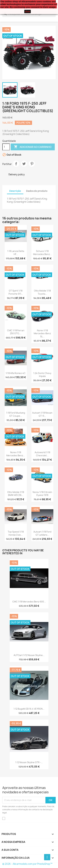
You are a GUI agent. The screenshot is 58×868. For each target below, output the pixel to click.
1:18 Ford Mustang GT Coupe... (16, 414)
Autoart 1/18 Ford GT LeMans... (42, 533)
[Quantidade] (6, 147)
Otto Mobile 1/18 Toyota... (42, 292)
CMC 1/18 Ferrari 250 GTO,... (16, 332)
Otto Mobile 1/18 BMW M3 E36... (16, 494)
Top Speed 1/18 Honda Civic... (16, 533)
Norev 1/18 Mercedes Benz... (16, 454)
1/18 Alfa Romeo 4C (16, 373)
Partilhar (16, 164)
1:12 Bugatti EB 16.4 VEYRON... (29, 709)
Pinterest (32, 164)
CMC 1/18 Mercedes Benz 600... (29, 602)
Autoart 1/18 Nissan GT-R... (42, 414)
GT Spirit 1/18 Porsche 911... (16, 292)
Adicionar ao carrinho (33, 147)
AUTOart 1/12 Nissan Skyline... (29, 655)
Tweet (24, 164)
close (28, 11)
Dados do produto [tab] (37, 191)
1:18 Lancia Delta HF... (16, 253)
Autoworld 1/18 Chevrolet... (42, 454)
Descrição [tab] (15, 191)
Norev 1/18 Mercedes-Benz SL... (42, 334)
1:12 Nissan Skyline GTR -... (29, 762)
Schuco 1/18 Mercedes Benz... (42, 253)
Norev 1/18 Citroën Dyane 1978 (42, 494)
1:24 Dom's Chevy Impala (42, 375)
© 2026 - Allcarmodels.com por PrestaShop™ (27, 864)
